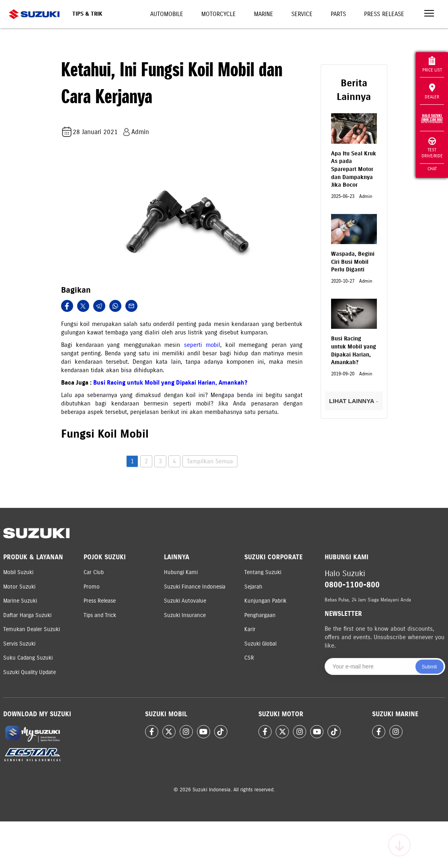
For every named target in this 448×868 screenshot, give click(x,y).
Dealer (432, 92)
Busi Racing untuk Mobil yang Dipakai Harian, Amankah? (170, 383)
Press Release (384, 14)
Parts (338, 14)
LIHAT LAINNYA (354, 401)
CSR (249, 658)
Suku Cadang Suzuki (28, 658)
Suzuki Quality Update (30, 672)
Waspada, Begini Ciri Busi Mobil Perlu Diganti (353, 262)
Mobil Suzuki (18, 572)
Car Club (94, 572)
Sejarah (253, 587)
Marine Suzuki (20, 601)
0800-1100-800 (352, 585)
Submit (429, 667)
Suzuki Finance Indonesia (195, 587)
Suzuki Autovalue (185, 601)
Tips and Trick (100, 615)
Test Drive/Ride (432, 148)
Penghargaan (260, 615)
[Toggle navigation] (429, 14)
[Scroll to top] (399, 845)
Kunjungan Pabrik (265, 601)
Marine (264, 14)
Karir (250, 629)
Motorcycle (219, 14)
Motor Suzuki (19, 587)
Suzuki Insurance (185, 615)
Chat (432, 169)
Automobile (167, 14)
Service (302, 14)
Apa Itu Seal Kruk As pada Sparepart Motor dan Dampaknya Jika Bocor (354, 169)
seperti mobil (202, 345)
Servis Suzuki (19, 644)
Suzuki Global (260, 644)
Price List (432, 64)
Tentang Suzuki (263, 572)
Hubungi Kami (181, 572)
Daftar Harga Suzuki (27, 615)
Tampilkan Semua (210, 461)
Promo (92, 587)
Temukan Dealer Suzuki (32, 629)
